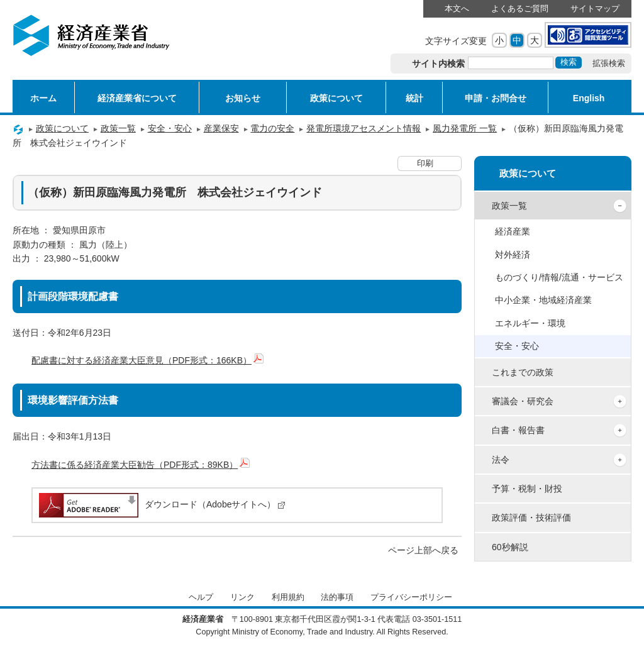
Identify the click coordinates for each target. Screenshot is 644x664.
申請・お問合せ (496, 98)
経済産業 (513, 231)
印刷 (425, 163)
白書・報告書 (518, 430)
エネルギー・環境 (530, 323)
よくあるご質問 (520, 9)
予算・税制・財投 (527, 489)
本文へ (457, 9)
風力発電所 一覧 (465, 128)
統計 (414, 98)
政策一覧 (118, 128)
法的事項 (337, 597)
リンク (242, 597)
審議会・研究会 (523, 401)
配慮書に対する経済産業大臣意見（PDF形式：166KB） (147, 360)
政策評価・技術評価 (531, 517)
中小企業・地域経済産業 (543, 300)
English (589, 98)
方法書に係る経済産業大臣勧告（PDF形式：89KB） (141, 465)
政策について (336, 98)
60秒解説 (510, 547)
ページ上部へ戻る (423, 550)
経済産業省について (137, 98)
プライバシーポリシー (411, 597)
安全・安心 (170, 128)
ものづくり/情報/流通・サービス (559, 277)
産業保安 (221, 128)
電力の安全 (272, 128)
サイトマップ (595, 9)
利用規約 (288, 597)
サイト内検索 (439, 64)
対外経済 (513, 255)
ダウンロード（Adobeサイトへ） (161, 504)
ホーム (43, 98)
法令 (501, 460)
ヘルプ (201, 597)
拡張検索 (609, 64)
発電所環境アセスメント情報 (364, 128)
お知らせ (243, 98)
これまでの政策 (523, 372)
